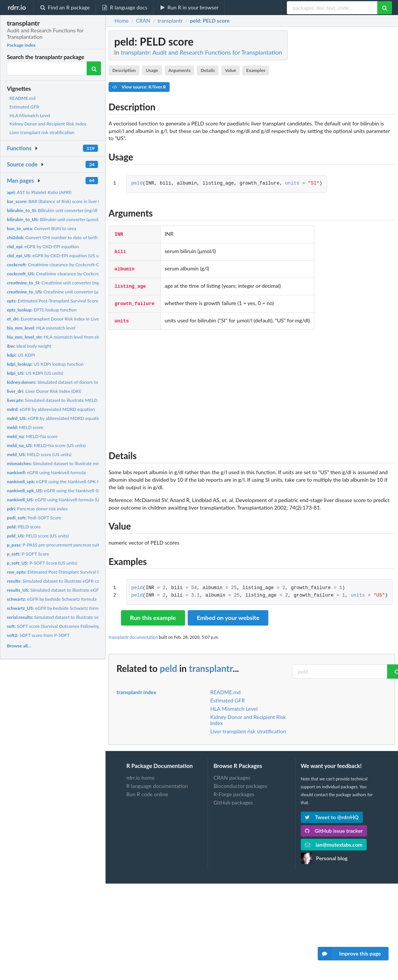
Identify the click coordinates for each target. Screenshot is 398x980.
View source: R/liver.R (139, 87)
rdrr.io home (140, 773)
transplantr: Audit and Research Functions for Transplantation (201, 52)
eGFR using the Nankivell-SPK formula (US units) (73, 491)
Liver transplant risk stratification (42, 132)
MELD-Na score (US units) (46, 445)
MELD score (25, 427)
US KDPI (21, 355)
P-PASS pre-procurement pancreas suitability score (65, 545)
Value (231, 70)
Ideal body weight (29, 346)
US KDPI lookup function (45, 364)
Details (207, 70)
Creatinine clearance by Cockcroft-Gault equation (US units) (80, 274)
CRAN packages (232, 773)
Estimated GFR (24, 107)
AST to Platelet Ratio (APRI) (39, 192)
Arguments (180, 70)
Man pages (20, 180)
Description (124, 70)
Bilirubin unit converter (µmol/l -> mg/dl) (64, 219)
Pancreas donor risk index (37, 509)
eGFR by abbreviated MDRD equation (51, 409)
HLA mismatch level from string (56, 337)
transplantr (211, 664)
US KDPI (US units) (35, 373)
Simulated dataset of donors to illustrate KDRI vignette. (77, 382)
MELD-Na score (32, 436)
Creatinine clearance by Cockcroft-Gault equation (66, 265)
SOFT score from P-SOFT (38, 635)
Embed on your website (228, 613)
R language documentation (157, 781)
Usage (152, 70)
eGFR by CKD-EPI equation (43, 247)
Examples (256, 70)
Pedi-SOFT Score (34, 518)
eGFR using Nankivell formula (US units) (60, 500)
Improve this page (349, 954)
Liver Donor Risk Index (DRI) (44, 391)
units (292, 184)
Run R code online (147, 790)
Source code (22, 164)
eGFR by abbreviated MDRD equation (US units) (65, 418)
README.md (22, 98)
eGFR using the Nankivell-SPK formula (60, 482)
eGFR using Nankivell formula (46, 472)
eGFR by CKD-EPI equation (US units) (57, 256)
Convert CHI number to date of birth (52, 237)
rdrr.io (17, 7)
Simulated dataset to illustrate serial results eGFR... (70, 617)
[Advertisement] (252, 383)
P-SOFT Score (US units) (42, 563)
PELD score (24, 527)
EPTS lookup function (42, 310)
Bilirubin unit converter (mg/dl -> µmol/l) (63, 210)
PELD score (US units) (38, 536)
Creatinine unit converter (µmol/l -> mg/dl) (67, 292)
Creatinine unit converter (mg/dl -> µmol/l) (66, 283)
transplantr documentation (133, 633)
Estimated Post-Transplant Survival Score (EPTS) (60, 301)
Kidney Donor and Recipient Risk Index (48, 124)
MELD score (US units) (39, 454)
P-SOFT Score (28, 554)
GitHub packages (233, 798)
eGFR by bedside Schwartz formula (52, 599)
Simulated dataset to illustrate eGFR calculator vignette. (70, 581)
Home (122, 21)
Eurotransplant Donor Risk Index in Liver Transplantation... (71, 319)
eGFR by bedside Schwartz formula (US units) (66, 608)
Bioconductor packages (240, 781)
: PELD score (210, 21)
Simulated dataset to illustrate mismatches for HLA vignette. (79, 463)
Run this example (153, 613)
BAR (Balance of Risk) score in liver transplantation (67, 201)
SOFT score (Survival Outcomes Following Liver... (60, 626)
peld (137, 184)
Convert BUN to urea (41, 228)
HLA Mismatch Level (30, 115)
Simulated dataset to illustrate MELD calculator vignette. (71, 400)
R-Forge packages (234, 790)
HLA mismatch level (41, 328)
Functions (19, 148)
